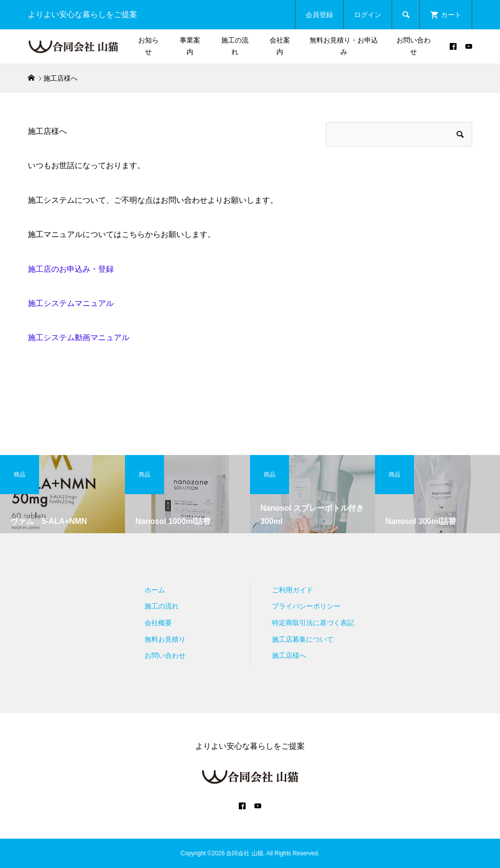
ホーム (155, 590)
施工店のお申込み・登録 (71, 269)
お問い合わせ (414, 46)
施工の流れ (235, 46)
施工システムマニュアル (71, 303)
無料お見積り (165, 639)
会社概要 (158, 623)
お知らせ (148, 46)
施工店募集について (303, 639)
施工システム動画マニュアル (79, 337)
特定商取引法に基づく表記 (313, 623)
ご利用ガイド (292, 590)
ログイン (368, 15)
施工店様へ (289, 655)
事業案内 (190, 46)
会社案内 (280, 46)
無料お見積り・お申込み (344, 46)
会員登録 (319, 15)
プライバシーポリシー (306, 606)
